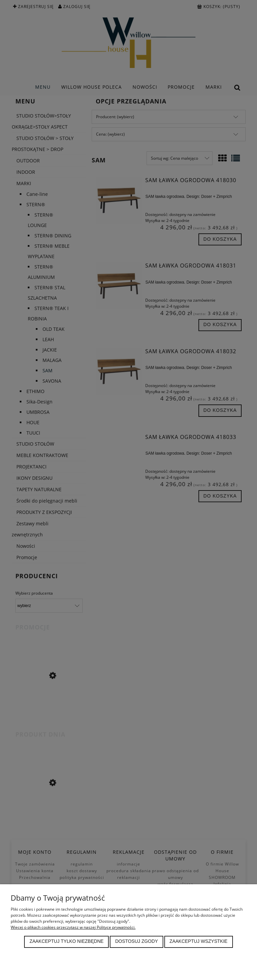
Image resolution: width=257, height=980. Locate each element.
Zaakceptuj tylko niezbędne (66, 941)
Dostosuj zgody (137, 941)
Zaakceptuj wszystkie (199, 941)
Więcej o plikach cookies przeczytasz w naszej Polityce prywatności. (73, 927)
